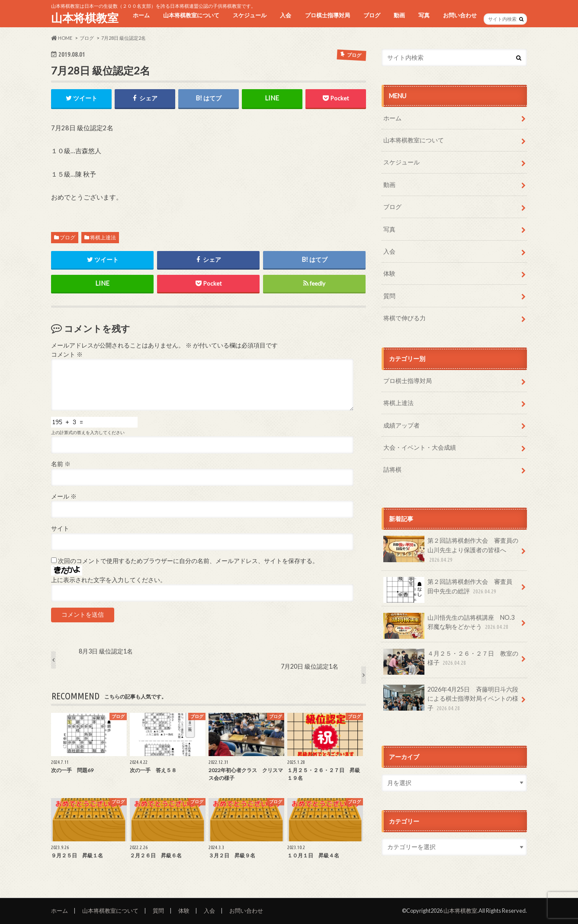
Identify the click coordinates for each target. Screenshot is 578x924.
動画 (399, 15)
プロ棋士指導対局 (328, 15)
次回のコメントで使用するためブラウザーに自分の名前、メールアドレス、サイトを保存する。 (188, 561)
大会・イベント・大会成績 (420, 447)
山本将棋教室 (85, 18)
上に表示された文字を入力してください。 (109, 580)
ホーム (141, 15)
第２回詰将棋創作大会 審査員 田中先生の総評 (451, 589)
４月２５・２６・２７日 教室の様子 (451, 661)
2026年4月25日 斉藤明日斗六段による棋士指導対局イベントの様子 (451, 699)
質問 (389, 296)
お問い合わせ (460, 15)
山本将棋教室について (191, 15)
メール (64, 496)
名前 (61, 464)
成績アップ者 (401, 425)
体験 (389, 273)
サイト (60, 528)
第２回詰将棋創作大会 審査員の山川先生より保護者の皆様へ (451, 550)
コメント (67, 354)
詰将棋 (392, 469)
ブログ (372, 15)
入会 (286, 15)
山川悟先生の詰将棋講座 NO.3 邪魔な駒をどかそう (452, 625)
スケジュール (250, 15)
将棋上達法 (103, 237)
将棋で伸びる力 (405, 318)
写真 (424, 15)
